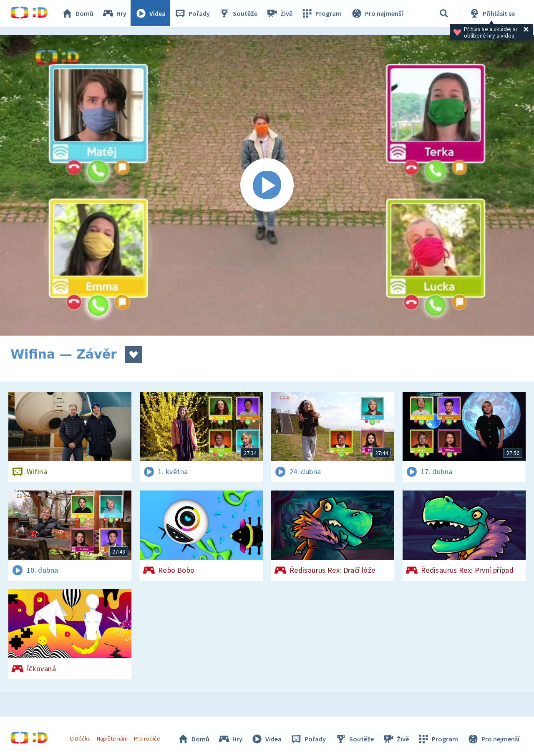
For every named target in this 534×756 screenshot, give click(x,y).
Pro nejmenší (377, 13)
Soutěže (238, 13)
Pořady (192, 13)
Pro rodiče (147, 738)
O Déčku (80, 738)
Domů (78, 13)
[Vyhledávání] (444, 13)
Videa (151, 13)
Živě (280, 13)
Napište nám (112, 738)
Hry (115, 13)
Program (322, 13)
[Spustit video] (267, 185)
